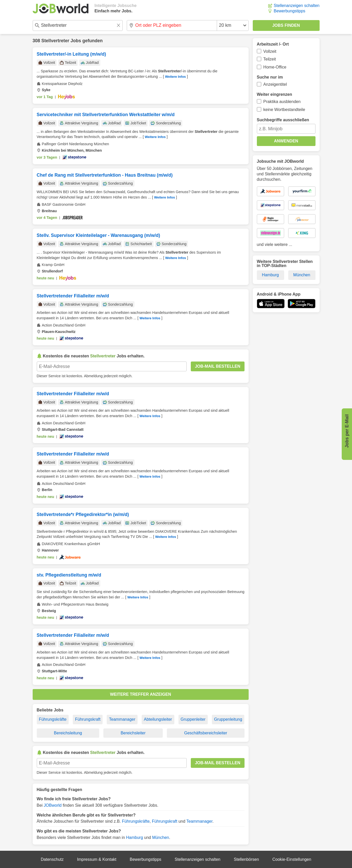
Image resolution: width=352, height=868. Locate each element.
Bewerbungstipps (290, 11)
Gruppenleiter (193, 719)
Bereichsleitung (68, 733)
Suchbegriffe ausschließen (283, 120)
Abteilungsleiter (158, 719)
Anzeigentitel (275, 84)
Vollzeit (270, 51)
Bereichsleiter (133, 733)
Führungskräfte (53, 719)
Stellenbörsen (246, 859)
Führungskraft (88, 719)
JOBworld (53, 805)
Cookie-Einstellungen (292, 859)
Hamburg (134, 837)
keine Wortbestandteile (284, 110)
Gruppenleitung (228, 719)
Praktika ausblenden (282, 102)
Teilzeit (270, 59)
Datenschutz (52, 859)
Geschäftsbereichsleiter (206, 733)
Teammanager (122, 719)
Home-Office (275, 67)
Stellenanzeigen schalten (297, 6)
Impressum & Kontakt (97, 859)
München (161, 837)
